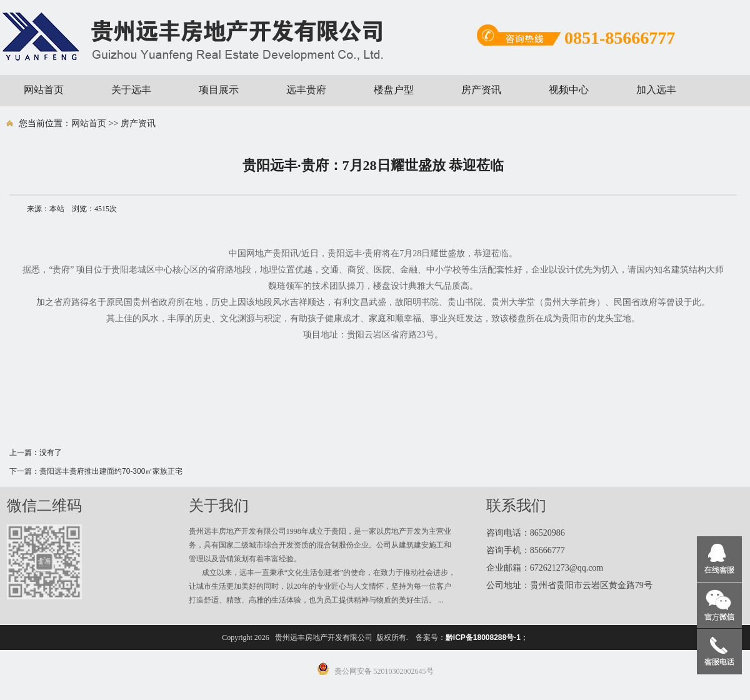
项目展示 (219, 90)
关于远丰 (131, 90)
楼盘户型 (394, 90)
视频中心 (569, 90)
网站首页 (44, 90)
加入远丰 (656, 90)
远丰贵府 (306, 90)
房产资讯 (481, 90)
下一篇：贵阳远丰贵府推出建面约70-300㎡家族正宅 (96, 471)
